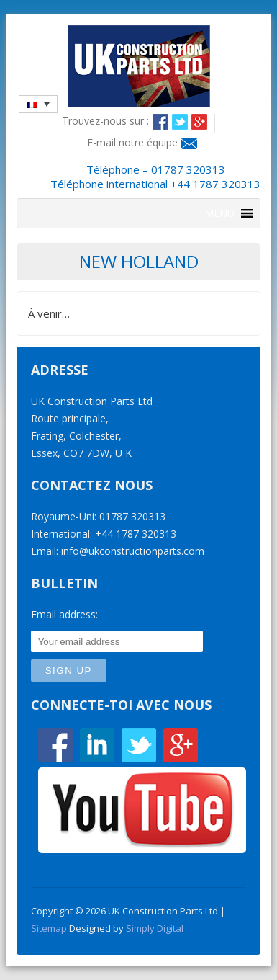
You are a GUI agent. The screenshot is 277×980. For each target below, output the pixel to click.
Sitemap (49, 928)
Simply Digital (155, 928)
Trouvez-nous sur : (105, 121)
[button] (219, 213)
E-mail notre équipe (132, 142)
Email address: (64, 614)
